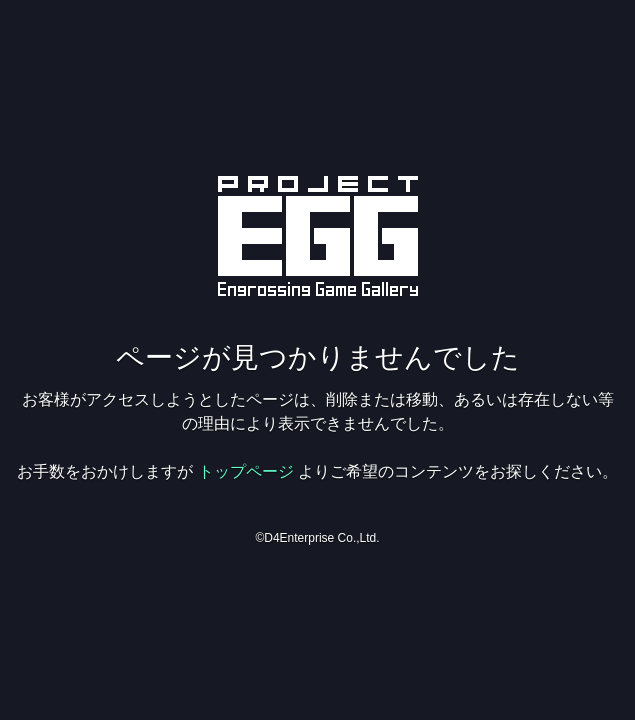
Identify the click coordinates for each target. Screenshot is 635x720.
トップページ (246, 471)
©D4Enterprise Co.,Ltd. (317, 538)
